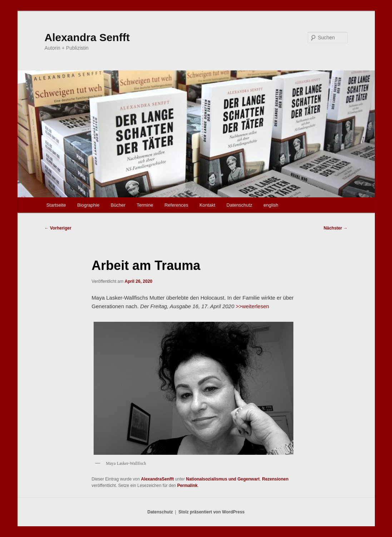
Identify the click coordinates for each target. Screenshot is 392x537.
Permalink (187, 486)
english (271, 205)
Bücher (118, 205)
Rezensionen (275, 479)
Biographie (88, 205)
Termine (145, 205)
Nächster (336, 228)
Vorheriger (58, 228)
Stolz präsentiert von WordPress (211, 512)
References (176, 205)
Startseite (56, 205)
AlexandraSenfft (157, 479)
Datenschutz (239, 205)
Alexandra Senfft (87, 37)
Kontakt (207, 205)
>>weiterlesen (252, 306)
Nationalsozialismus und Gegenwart (223, 479)
